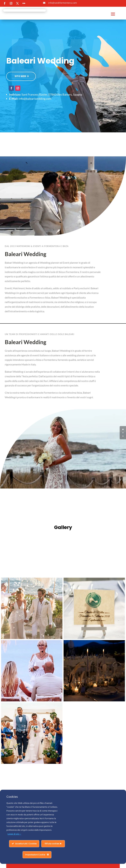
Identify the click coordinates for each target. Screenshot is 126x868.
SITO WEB (20, 76)
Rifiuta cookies (53, 844)
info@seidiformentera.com (63, 3)
